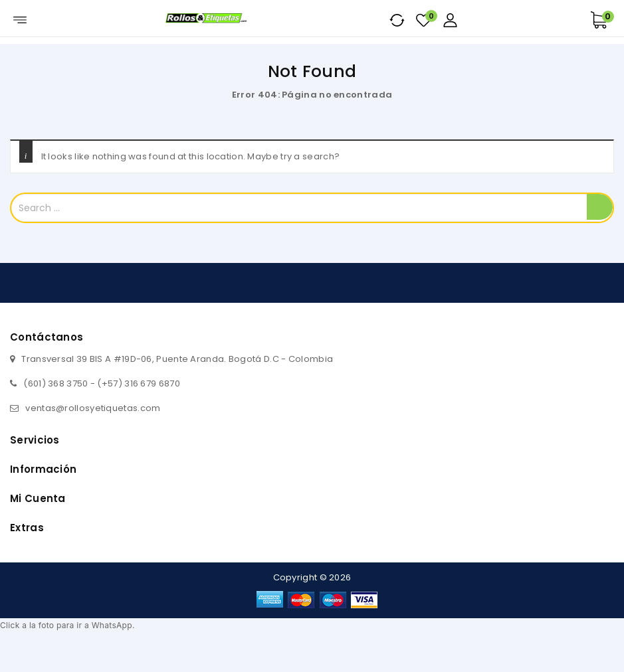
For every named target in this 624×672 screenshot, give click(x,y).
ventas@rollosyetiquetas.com (93, 408)
